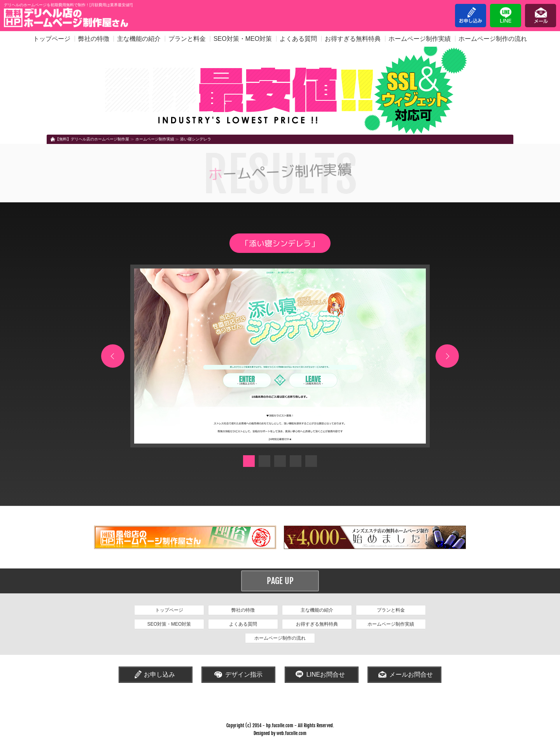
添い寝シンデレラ (196, 139)
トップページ (52, 39)
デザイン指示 (244, 674)
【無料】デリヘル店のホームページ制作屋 (92, 139)
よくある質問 (298, 39)
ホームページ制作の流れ (493, 39)
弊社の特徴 (94, 39)
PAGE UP (280, 581)
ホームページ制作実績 (420, 39)
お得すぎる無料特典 (353, 39)
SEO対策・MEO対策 (243, 39)
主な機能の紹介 (139, 39)
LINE (506, 16)
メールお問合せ (411, 674)
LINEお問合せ (326, 674)
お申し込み (471, 16)
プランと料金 (187, 39)
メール (541, 16)
